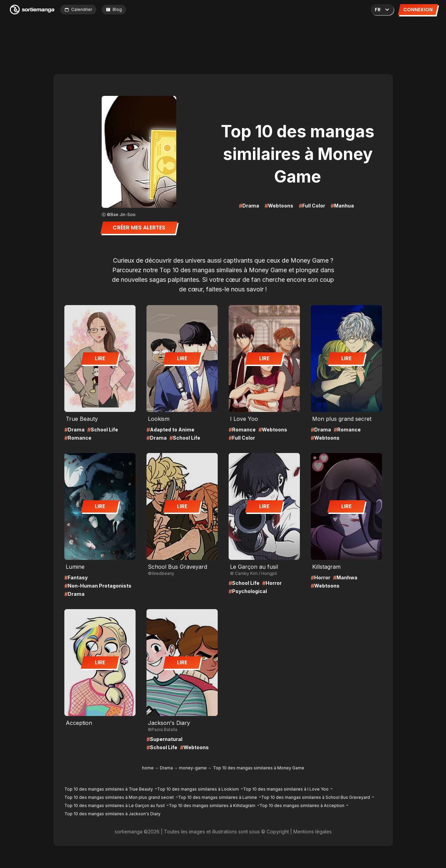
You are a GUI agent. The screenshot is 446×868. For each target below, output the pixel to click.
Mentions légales (313, 832)
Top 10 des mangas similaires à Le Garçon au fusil (114, 806)
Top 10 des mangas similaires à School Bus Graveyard (316, 797)
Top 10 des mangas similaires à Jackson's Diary (112, 814)
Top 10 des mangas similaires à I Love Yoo (286, 789)
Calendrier (78, 9)
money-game (193, 768)
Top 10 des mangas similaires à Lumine (218, 797)
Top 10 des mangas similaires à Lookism (198, 789)
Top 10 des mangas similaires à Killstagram (212, 806)
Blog (114, 9)
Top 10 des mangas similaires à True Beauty (109, 789)
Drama (166, 768)
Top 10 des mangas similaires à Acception (302, 806)
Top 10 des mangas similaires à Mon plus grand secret (119, 797)
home (148, 768)
